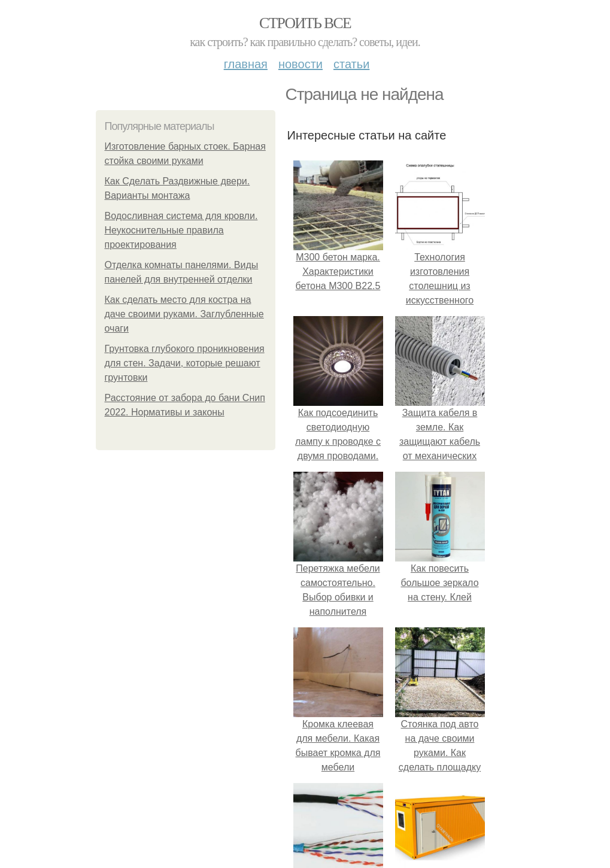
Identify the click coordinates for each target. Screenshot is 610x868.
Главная (246, 64)
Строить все (305, 23)
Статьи (351, 64)
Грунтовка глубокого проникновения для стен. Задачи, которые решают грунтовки (185, 363)
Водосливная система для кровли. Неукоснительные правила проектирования (181, 230)
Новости (301, 64)
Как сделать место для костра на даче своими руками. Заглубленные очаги (184, 314)
